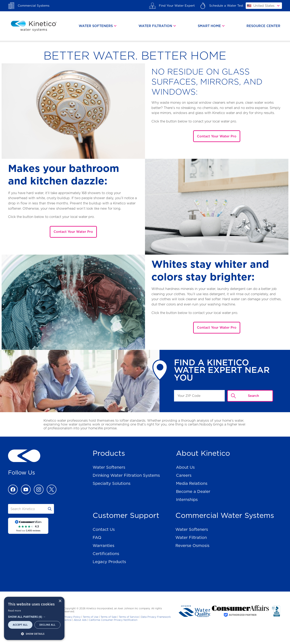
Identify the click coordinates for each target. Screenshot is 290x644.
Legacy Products (109, 562)
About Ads (80, 620)
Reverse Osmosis (192, 546)
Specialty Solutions (112, 483)
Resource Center (263, 26)
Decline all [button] (48, 625)
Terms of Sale (109, 617)
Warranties (104, 546)
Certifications (106, 554)
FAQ (97, 537)
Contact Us (104, 529)
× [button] (60, 601)
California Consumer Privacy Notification (113, 620)
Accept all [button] (20, 625)
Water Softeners (109, 467)
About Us (185, 467)
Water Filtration (191, 537)
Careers (184, 475)
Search (253, 396)
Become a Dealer (193, 491)
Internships (187, 500)
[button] (34, 617)
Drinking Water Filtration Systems (126, 475)
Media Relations (192, 483)
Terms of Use (91, 617)
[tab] (98, 26)
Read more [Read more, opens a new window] (14, 611)
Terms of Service (129, 617)
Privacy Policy (72, 617)
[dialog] (34, 618)
